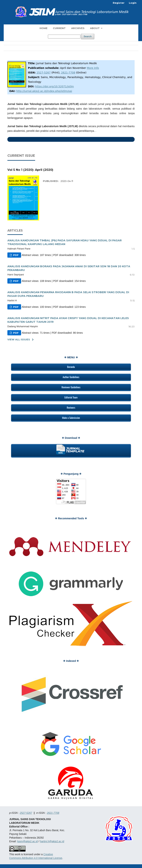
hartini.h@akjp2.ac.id (52, 841)
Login (133, 3)
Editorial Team (71, 397)
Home (44, 28)
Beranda (71, 367)
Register (119, 3)
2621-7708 (68, 73)
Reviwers (71, 407)
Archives (78, 28)
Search (88, 36)
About (95, 28)
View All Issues (19, 339)
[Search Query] (64, 37)
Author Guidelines (71, 377)
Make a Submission (71, 418)
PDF (16, 255)
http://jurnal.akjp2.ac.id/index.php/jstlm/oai (44, 91)
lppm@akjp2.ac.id (28, 841)
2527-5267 (44, 73)
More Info (93, 68)
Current (59, 28)
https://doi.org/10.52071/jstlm (54, 86)
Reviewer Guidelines (71, 387)
